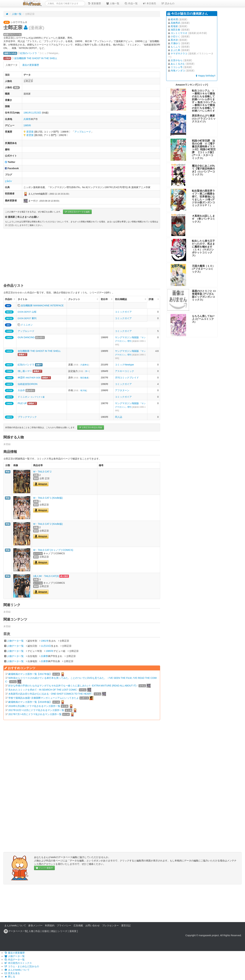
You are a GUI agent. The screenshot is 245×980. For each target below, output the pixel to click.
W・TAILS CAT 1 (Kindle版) (48, 498)
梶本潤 (174, 19)
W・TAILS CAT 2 (42, 472)
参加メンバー (35, 925)
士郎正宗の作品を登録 (91, 427)
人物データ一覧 (15, 641)
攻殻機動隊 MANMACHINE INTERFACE (42, 305)
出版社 (46, 931)
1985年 (27, 125)
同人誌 (119, 417)
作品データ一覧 (14, 960)
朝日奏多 (84, 378)
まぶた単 (175, 50)
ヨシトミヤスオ (179, 33)
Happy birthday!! (206, 76)
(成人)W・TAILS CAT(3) (46, 576)
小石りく (175, 36)
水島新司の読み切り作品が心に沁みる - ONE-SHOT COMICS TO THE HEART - (51, 694)
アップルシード (83, 132)
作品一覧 (131, 3)
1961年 (27, 113)
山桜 (27, 312)
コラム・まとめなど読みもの (22, 966)
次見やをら (177, 60)
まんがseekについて (15, 925)
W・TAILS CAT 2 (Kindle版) (48, 524)
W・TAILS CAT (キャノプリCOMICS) (53, 550)
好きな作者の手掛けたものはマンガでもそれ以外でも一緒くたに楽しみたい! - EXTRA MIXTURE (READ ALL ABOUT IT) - (73, 686)
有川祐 (83, 391)
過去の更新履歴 (31, 65)
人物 (31, 931)
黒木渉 (174, 40)
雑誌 (53, 931)
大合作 (21, 390)
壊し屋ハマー (25, 371)
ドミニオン (27, 325)
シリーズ (62, 931)
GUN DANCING (26, 337)
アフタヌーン (122, 390)
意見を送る (12, 973)
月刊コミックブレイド (127, 378)
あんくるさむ (178, 64)
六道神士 (84, 365)
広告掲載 (78, 925)
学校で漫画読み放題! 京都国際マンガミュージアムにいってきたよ (44, 698)
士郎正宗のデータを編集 (77, 212)
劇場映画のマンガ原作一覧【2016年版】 (30, 702)
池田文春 (175, 30)
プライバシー (64, 925)
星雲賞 (30, 132)
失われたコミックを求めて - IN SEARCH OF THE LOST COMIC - (43, 690)
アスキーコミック (125, 371)
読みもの (168, 3)
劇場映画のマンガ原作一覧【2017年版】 (30, 674)
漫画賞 (73, 931)
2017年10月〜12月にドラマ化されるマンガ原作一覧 (36, 710)
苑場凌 (174, 26)
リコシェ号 (177, 67)
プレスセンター (110, 925)
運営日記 (126, 925)
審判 (27, 318)
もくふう (175, 47)
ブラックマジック (27, 417)
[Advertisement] (82, 256)
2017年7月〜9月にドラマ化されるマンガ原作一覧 (35, 714)
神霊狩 (29, 378)
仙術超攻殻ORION (28, 384)
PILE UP (22, 403)
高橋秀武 (175, 23)
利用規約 (50, 925)
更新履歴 (94, 3)
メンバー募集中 (44, 868)
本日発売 (149, 3)
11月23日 (36, 113)
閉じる (10, 977)
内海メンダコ (178, 71)
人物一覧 (113, 3)
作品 (38, 931)
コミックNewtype (124, 365)
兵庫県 (27, 119)
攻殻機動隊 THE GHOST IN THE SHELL (36, 58)
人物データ (12, 65)
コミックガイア (123, 312)
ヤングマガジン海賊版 (130, 341)
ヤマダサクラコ (179, 53)
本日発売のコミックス (18, 963)
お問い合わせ (93, 925)
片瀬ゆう (175, 43)
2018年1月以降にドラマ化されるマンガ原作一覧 (34, 706)
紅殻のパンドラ (29, 53)
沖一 (87, 371)
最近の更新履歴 (14, 953)
